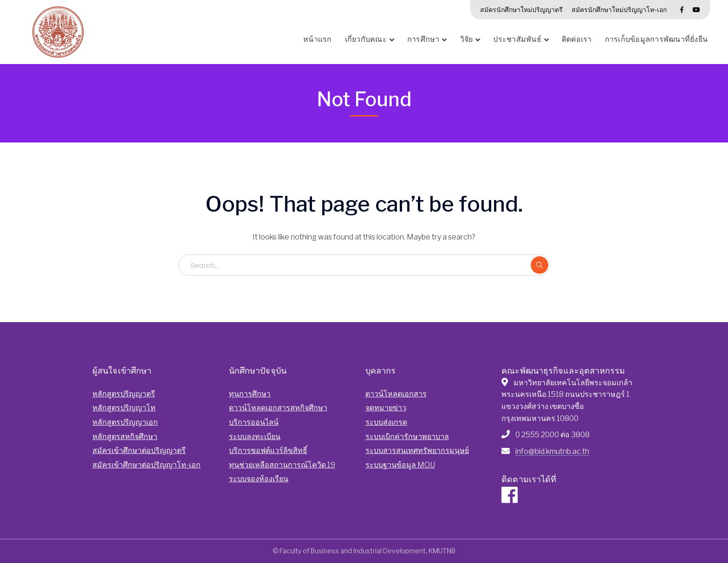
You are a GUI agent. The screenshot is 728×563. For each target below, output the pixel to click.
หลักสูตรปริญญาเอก (125, 422)
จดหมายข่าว (386, 408)
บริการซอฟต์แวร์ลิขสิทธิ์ (268, 450)
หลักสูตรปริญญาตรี (124, 394)
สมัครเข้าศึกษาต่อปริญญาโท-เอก (146, 465)
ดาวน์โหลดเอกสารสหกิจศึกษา (278, 408)
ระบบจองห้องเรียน (259, 479)
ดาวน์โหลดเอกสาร (396, 394)
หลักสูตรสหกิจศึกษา (125, 437)
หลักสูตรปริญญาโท (124, 408)
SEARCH (539, 265)
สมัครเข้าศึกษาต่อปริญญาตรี (139, 450)
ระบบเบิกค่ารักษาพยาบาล (407, 437)
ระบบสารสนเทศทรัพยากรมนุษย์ (417, 450)
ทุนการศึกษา (250, 394)
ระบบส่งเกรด (386, 422)
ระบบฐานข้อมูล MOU (400, 465)
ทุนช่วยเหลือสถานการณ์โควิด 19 (282, 465)
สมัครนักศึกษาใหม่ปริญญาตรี (521, 10)
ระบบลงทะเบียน (255, 437)
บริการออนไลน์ (254, 422)
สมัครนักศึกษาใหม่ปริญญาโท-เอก (619, 10)
